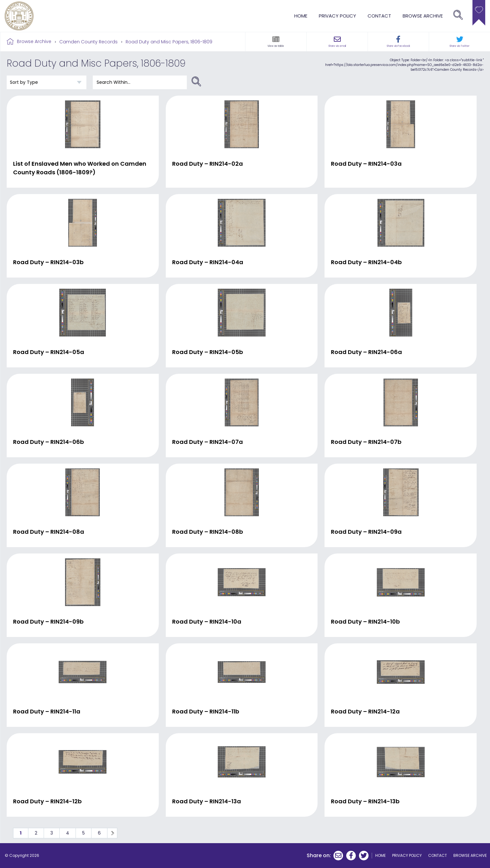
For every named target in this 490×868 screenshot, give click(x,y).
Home (301, 16)
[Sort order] (47, 82)
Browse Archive (34, 41)
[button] (276, 39)
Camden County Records (88, 42)
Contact (379, 16)
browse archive (423, 16)
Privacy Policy (337, 16)
